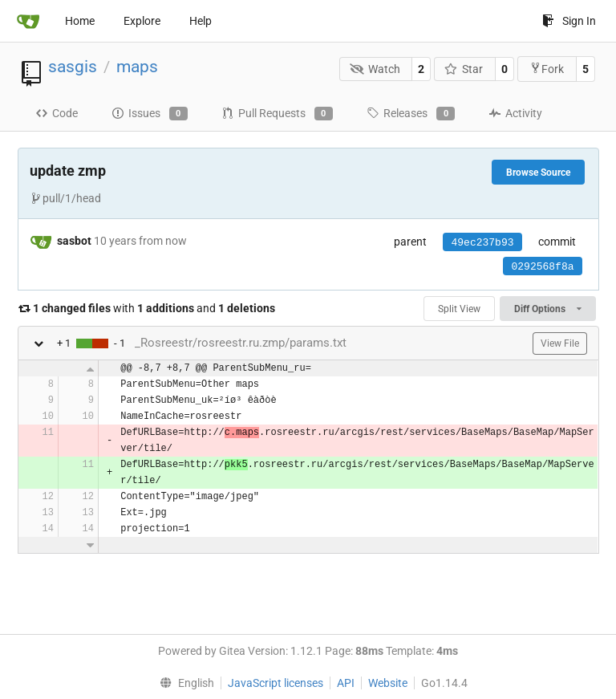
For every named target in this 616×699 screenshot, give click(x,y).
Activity (515, 113)
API (346, 683)
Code (57, 113)
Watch (375, 69)
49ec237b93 (482, 243)
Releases (411, 114)
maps (137, 67)
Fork (547, 69)
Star (464, 69)
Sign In (569, 21)
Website (388, 683)
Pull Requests (277, 114)
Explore (142, 21)
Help (201, 21)
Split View (459, 309)
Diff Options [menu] (547, 309)
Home (80, 21)
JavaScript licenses (276, 683)
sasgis (73, 67)
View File (560, 343)
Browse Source (538, 173)
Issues (150, 114)
